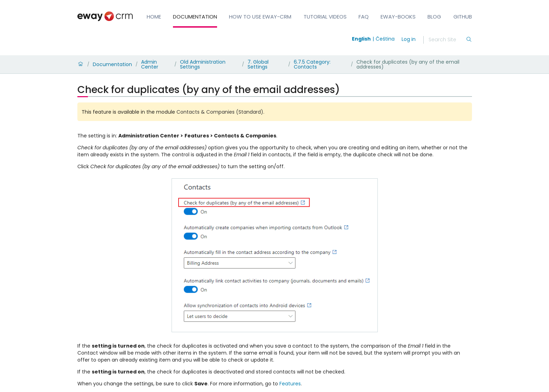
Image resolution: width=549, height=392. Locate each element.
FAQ (364, 17)
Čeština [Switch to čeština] (385, 39)
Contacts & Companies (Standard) (220, 112)
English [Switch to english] (361, 39)
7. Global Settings (258, 64)
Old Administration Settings (203, 64)
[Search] (447, 40)
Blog (434, 17)
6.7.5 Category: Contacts (312, 64)
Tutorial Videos (325, 17)
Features (290, 384)
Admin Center (150, 64)
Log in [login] (409, 39)
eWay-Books (398, 17)
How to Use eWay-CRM (260, 17)
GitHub (463, 17)
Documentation (195, 17)
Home (154, 17)
